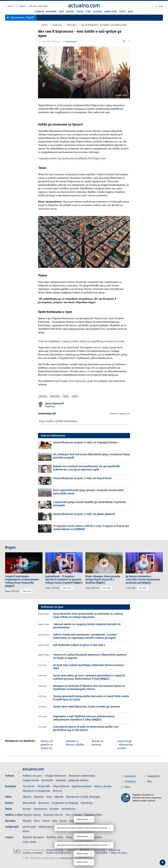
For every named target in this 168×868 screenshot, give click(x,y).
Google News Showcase (73, 381)
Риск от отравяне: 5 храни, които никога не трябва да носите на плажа (81, 341)
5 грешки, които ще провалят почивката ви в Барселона (72, 158)
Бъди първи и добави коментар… (59, 421)
